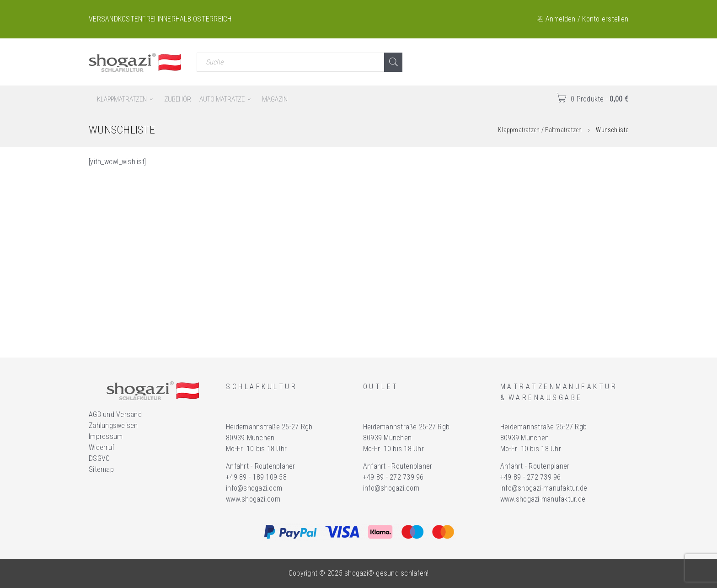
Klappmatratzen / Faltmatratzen (540, 130)
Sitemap (101, 469)
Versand (129, 414)
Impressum (106, 436)
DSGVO (99, 458)
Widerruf (102, 447)
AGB (95, 414)
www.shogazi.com (253, 499)
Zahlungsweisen (113, 425)
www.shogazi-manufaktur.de (543, 499)
